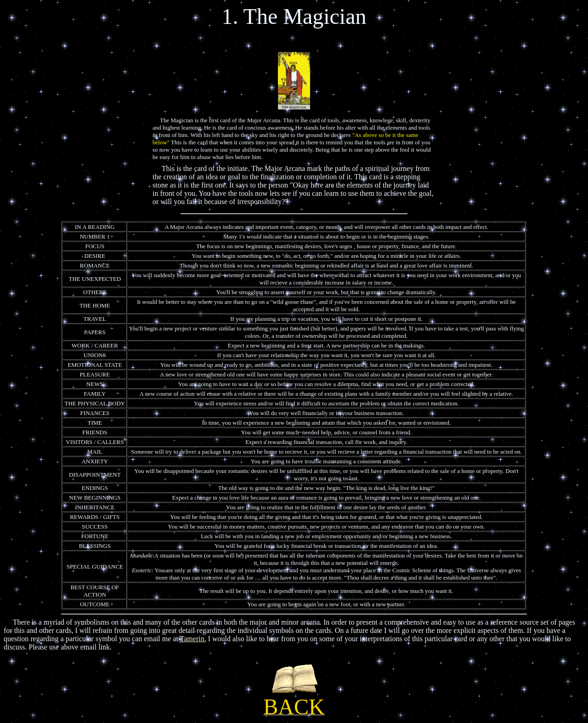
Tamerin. (193, 639)
